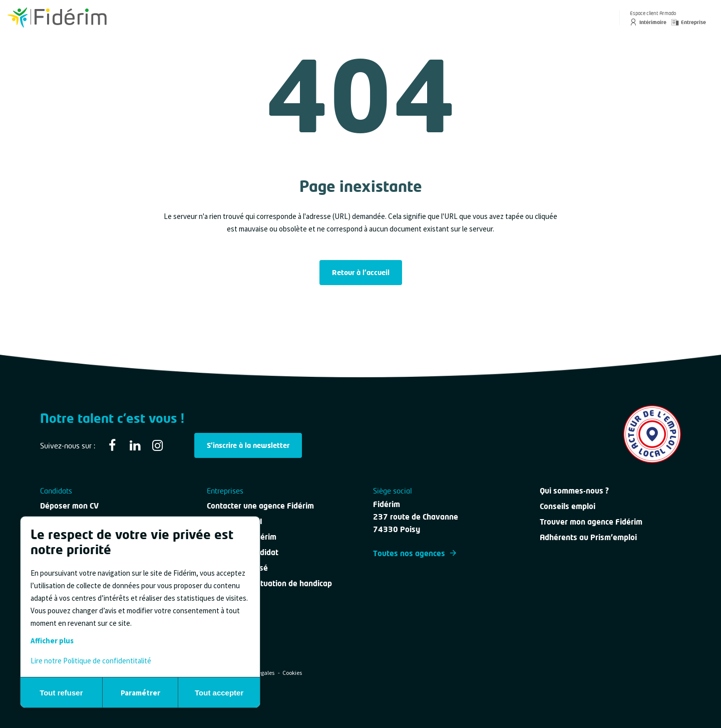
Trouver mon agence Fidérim (591, 522)
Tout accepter (219, 693)
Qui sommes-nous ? (574, 491)
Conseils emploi (568, 506)
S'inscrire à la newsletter (248, 445)
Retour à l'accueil (361, 272)
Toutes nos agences (415, 553)
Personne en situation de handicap (269, 583)
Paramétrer (140, 693)
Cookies (292, 673)
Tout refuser (61, 693)
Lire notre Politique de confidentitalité (91, 661)
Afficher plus (52, 641)
